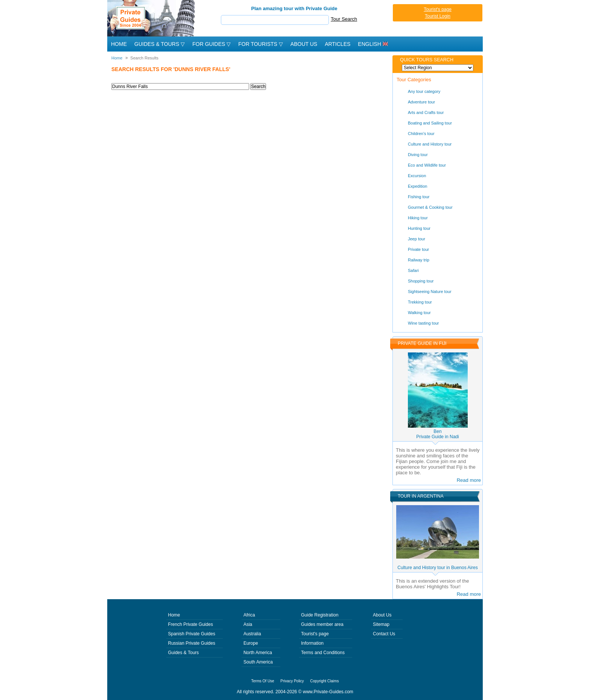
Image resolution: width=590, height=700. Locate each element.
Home (119, 44)
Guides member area (322, 624)
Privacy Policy (292, 681)
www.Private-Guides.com (328, 692)
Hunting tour (419, 228)
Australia (252, 634)
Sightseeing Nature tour (430, 292)
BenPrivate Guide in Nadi (437, 434)
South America (258, 662)
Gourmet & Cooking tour (430, 207)
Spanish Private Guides (192, 634)
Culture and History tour (430, 144)
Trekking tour (420, 302)
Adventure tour (421, 102)
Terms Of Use (263, 681)
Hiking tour (418, 218)
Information (312, 643)
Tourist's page (438, 9)
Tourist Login (438, 16)
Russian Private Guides (192, 643)
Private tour (418, 249)
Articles (338, 44)
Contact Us (384, 634)
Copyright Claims (324, 681)
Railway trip (419, 260)
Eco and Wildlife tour (427, 165)
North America (258, 653)
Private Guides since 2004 (152, 18)
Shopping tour (421, 281)
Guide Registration (320, 615)
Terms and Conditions (323, 653)
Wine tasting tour (423, 323)
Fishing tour (419, 197)
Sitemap (381, 624)
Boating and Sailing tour (430, 123)
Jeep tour (417, 239)
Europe (251, 643)
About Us (304, 44)
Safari (413, 270)
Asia (248, 624)
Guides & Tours (184, 653)
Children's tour (421, 134)
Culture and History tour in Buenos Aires (437, 568)
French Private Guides (191, 624)
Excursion (417, 176)
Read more (469, 480)
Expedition (417, 186)
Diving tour (418, 155)
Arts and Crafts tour (426, 112)
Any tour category (424, 91)
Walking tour (419, 313)
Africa (249, 615)
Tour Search (344, 19)
